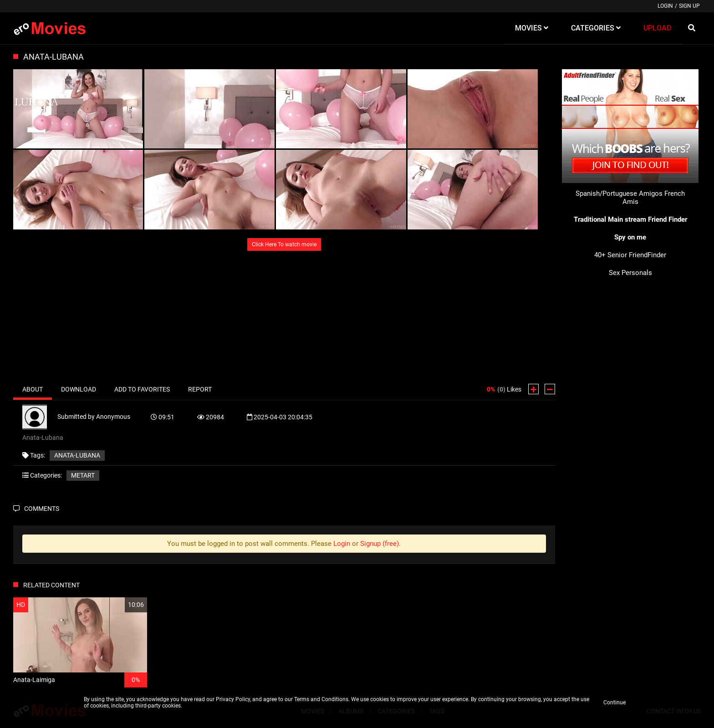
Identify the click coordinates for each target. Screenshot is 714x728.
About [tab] (33, 389)
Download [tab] (79, 389)
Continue (615, 703)
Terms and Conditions (321, 699)
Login (665, 6)
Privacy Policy (233, 699)
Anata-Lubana (77, 455)
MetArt (83, 475)
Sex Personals (630, 273)
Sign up (689, 6)
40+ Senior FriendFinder (630, 255)
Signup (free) (380, 544)
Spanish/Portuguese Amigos (619, 193)
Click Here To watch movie (284, 244)
